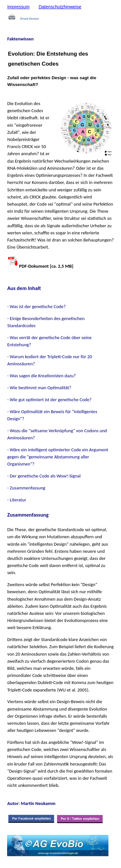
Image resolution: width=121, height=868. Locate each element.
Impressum (18, 7)
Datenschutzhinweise (60, 7)
